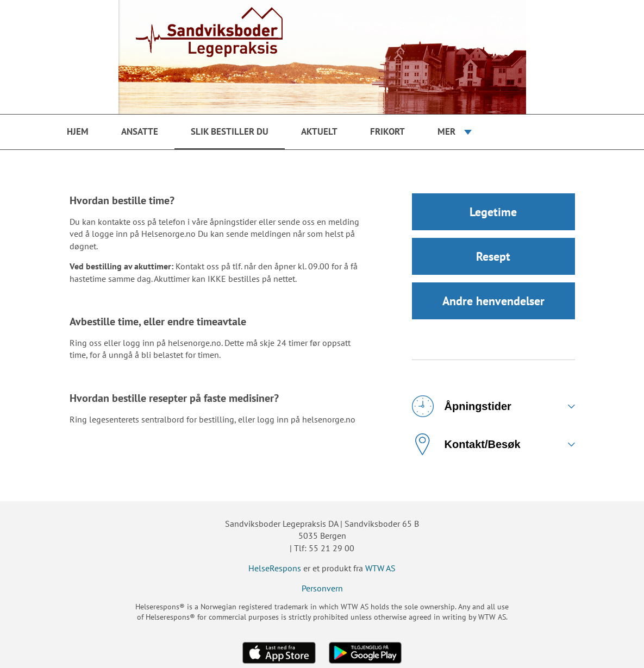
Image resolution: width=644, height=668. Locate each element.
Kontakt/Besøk (466, 444)
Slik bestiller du (230, 131)
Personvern (322, 588)
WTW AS (380, 568)
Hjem (78, 131)
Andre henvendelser (493, 301)
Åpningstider (462, 406)
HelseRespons (275, 568)
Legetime (493, 212)
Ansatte (140, 131)
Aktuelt (319, 131)
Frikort (387, 131)
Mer (446, 131)
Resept (493, 256)
